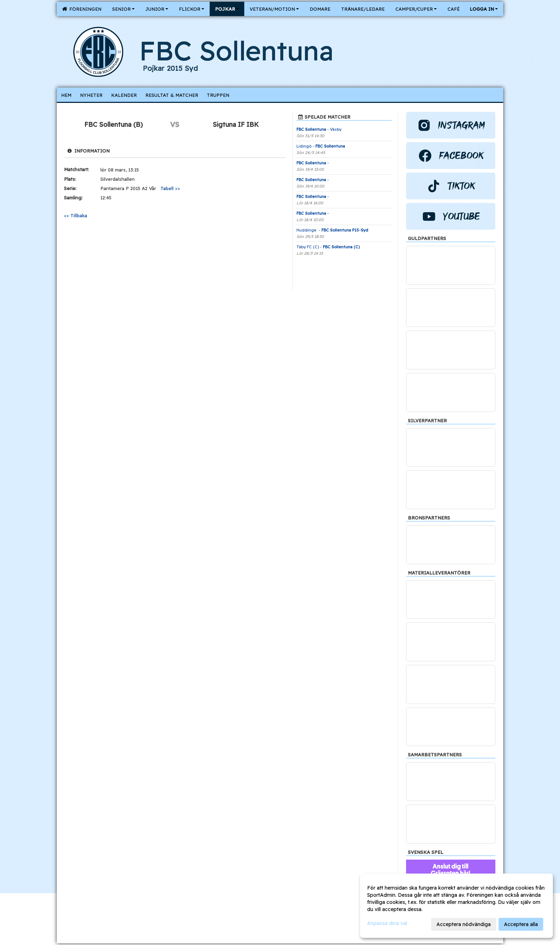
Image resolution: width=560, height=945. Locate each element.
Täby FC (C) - (328, 247)
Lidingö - (321, 146)
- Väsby (319, 129)
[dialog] (456, 906)
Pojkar (227, 9)
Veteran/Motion (274, 9)
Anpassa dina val (387, 923)
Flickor (192, 9)
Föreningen (82, 9)
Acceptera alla (521, 924)
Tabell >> (170, 188)
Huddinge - (332, 230)
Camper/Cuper (416, 9)
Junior (157, 9)
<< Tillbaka (76, 215)
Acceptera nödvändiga (464, 924)
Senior (123, 9)
